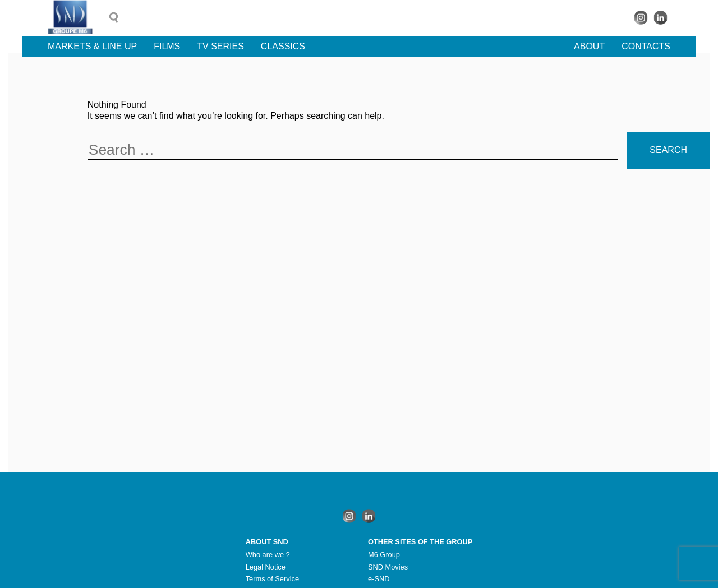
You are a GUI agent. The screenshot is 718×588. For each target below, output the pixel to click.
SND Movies (388, 567)
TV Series (220, 46)
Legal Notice (266, 567)
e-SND (379, 579)
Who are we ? (268, 555)
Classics (283, 46)
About (589, 46)
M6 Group (384, 555)
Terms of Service (272, 579)
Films (167, 46)
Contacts (646, 46)
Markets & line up (92, 46)
